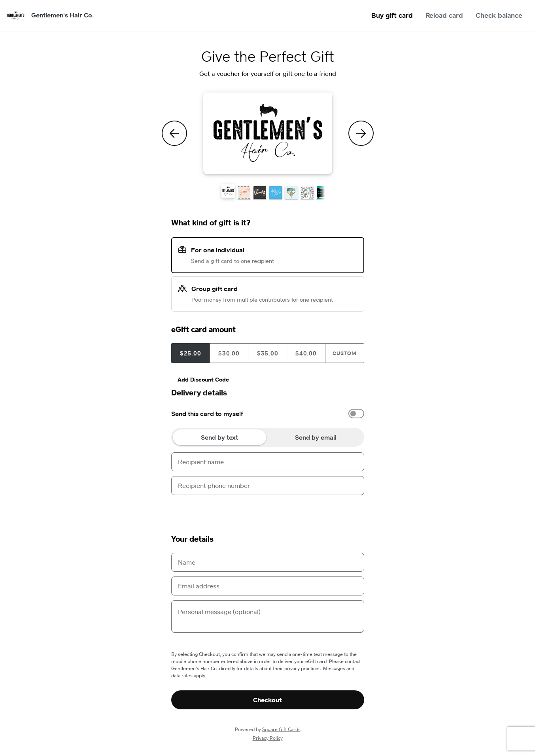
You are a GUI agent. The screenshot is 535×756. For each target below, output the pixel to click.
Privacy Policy (268, 738)
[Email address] (268, 586)
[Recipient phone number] (268, 486)
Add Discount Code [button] (203, 379)
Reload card (444, 15)
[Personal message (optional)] (268, 616)
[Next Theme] (361, 133)
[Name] (268, 562)
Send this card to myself (207, 414)
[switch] (356, 414)
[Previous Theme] (174, 133)
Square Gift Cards (281, 729)
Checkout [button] (267, 700)
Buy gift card (392, 15)
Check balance (499, 15)
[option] (268, 414)
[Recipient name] (268, 462)
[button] (228, 191)
